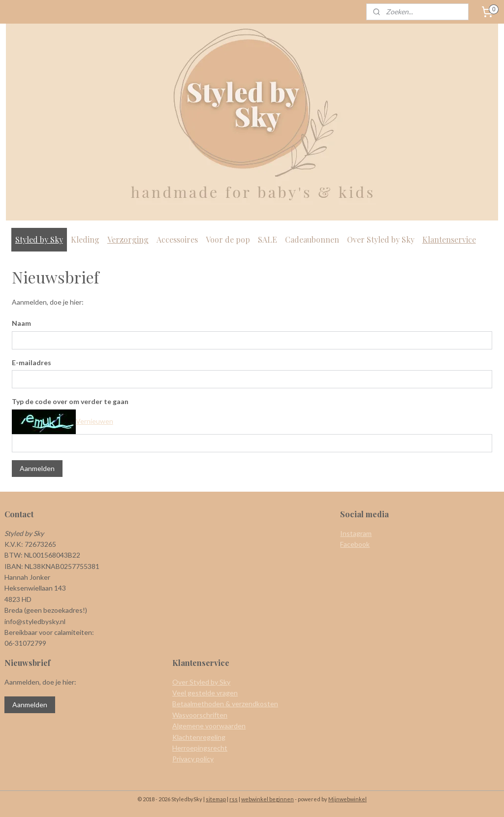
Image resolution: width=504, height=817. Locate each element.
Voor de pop (228, 239)
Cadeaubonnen (312, 239)
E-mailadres (31, 362)
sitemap (216, 799)
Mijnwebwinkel (347, 799)
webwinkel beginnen (268, 799)
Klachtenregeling (199, 737)
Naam (21, 323)
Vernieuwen (94, 421)
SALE (268, 239)
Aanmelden (37, 468)
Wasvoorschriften (200, 715)
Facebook (355, 544)
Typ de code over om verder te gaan (70, 401)
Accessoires (177, 239)
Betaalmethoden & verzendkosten (225, 704)
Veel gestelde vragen (205, 693)
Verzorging (128, 239)
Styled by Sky (39, 239)
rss (234, 799)
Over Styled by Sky (381, 239)
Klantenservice (449, 239)
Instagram (356, 533)
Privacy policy (193, 759)
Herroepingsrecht (200, 748)
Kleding (85, 239)
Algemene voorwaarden (209, 726)
